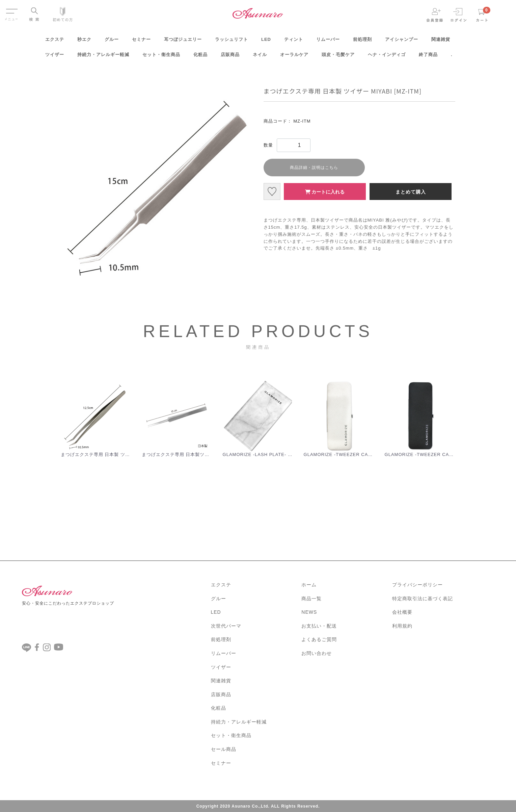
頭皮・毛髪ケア (338, 57)
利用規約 (402, 625)
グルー (112, 42)
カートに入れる (325, 192)
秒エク (84, 42)
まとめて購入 (411, 192)
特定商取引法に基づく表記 (423, 598)
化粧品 (200, 57)
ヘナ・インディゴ (387, 57)
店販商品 (230, 57)
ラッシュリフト (232, 42)
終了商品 (428, 57)
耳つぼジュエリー (183, 42)
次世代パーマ (226, 625)
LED (266, 42)
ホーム (309, 584)
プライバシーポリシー (417, 584)
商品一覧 (311, 598)
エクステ (55, 42)
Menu (11, 9)
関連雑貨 (441, 42)
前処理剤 (362, 42)
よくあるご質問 (319, 639)
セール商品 (224, 748)
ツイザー (55, 57)
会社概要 (402, 612)
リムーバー (328, 42)
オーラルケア (294, 57)
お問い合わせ (317, 653)
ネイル (260, 57)
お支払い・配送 (319, 625)
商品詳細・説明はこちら (314, 168)
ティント (294, 42)
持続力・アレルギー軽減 (103, 57)
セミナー (141, 42)
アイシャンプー (402, 42)
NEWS (309, 612)
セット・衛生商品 (161, 57)
